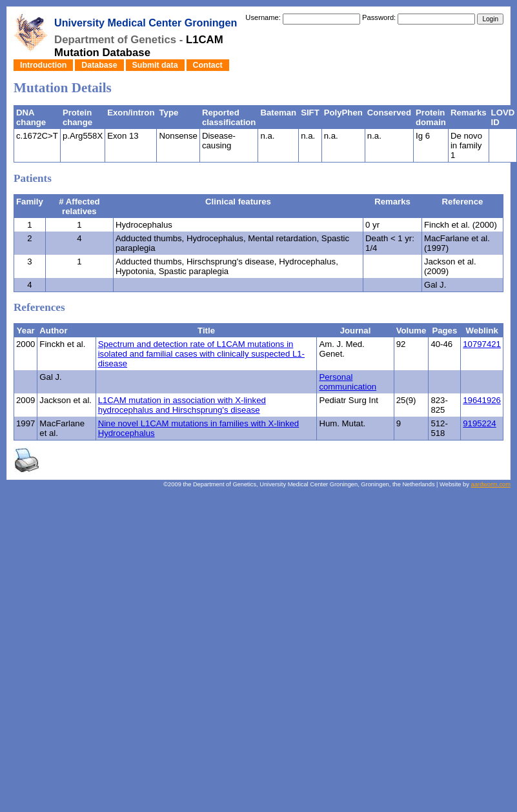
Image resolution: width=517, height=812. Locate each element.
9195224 (479, 423)
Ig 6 (423, 136)
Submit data (155, 65)
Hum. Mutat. (342, 423)
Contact (208, 65)
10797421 (482, 344)
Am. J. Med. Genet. (341, 349)
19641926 (482, 400)
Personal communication (348, 382)
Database (99, 65)
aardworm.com (491, 484)
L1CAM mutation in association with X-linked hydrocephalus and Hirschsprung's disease (182, 405)
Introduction (43, 65)
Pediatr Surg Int (349, 400)
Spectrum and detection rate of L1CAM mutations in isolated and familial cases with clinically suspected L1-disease (201, 354)
